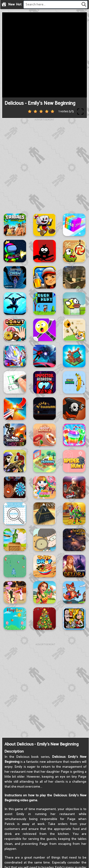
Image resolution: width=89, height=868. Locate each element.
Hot (19, 5)
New (11, 5)
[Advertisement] (44, 166)
